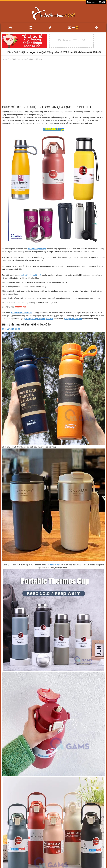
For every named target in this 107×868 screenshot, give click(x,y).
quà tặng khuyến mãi (73, 319)
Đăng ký (102, 2)
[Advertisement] (54, 82)
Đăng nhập (91, 2)
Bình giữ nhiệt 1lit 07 (11, 329)
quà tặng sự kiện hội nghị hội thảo (39, 319)
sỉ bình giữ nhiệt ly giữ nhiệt (30, 275)
